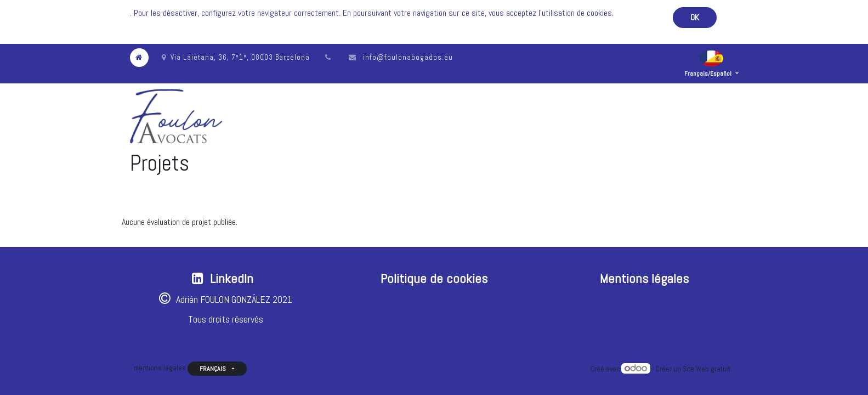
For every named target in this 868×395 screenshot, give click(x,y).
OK (695, 17)
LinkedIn (232, 278)
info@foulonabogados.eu (408, 57)
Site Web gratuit (707, 369)
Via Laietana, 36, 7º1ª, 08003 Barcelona (236, 57)
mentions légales (160, 368)
